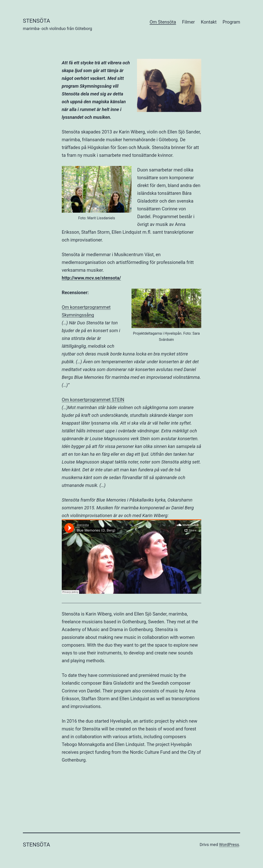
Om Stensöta (163, 22)
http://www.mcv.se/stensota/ (91, 278)
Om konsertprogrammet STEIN (93, 400)
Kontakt (209, 22)
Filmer (188, 22)
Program (231, 22)
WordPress (229, 845)
